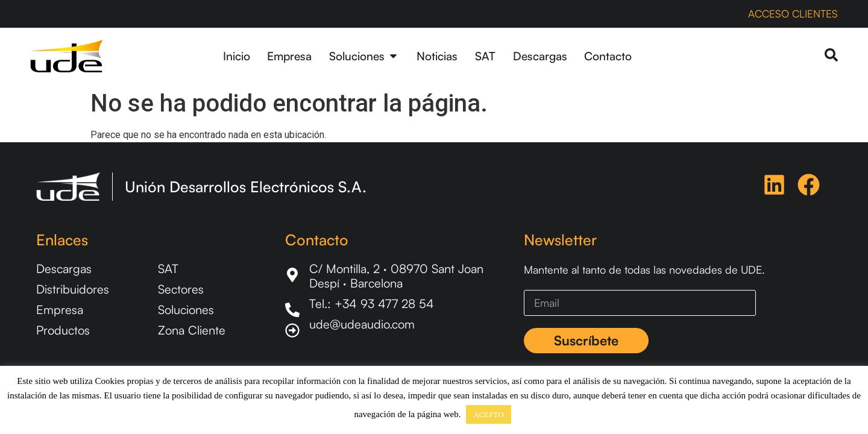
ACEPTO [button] (488, 414)
